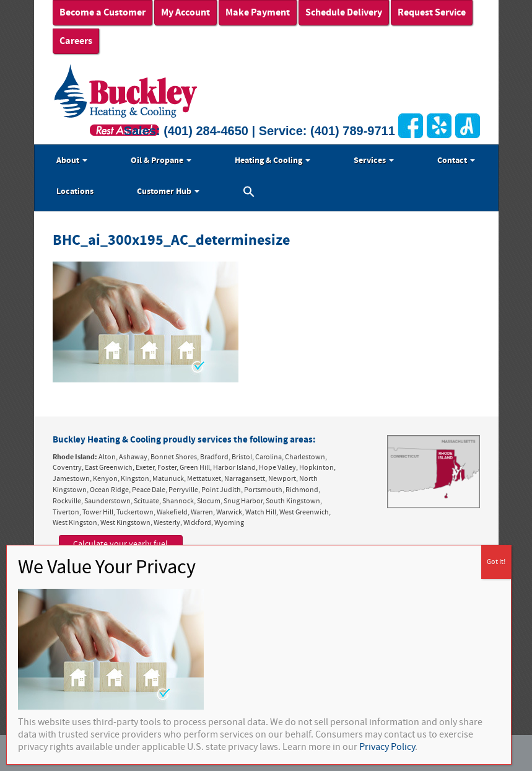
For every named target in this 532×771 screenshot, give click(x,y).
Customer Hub (168, 192)
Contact (456, 161)
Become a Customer (102, 12)
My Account (185, 12)
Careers (76, 41)
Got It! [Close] (496, 562)
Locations (75, 192)
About (72, 161)
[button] (249, 193)
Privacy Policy (387, 747)
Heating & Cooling (273, 161)
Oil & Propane (161, 161)
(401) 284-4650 (206, 131)
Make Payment (258, 12)
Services (374, 161)
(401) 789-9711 (353, 131)
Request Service (432, 12)
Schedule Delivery (344, 12)
